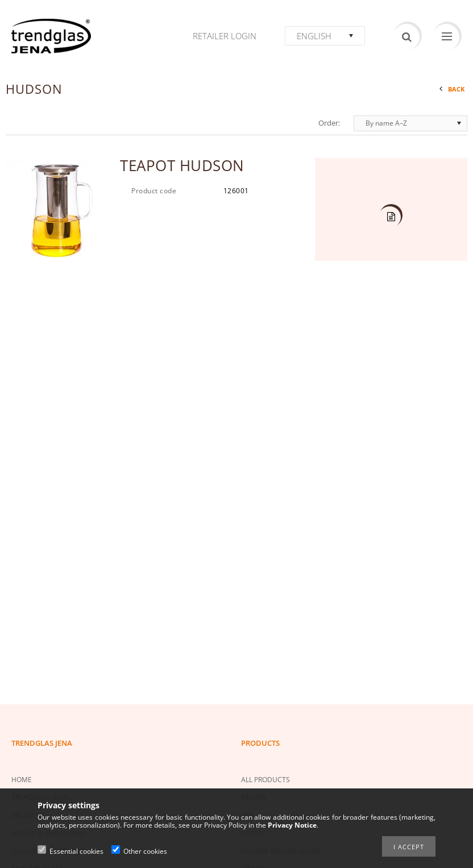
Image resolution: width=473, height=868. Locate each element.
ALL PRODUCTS (265, 780)
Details (390, 217)
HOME (22, 780)
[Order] (410, 123)
